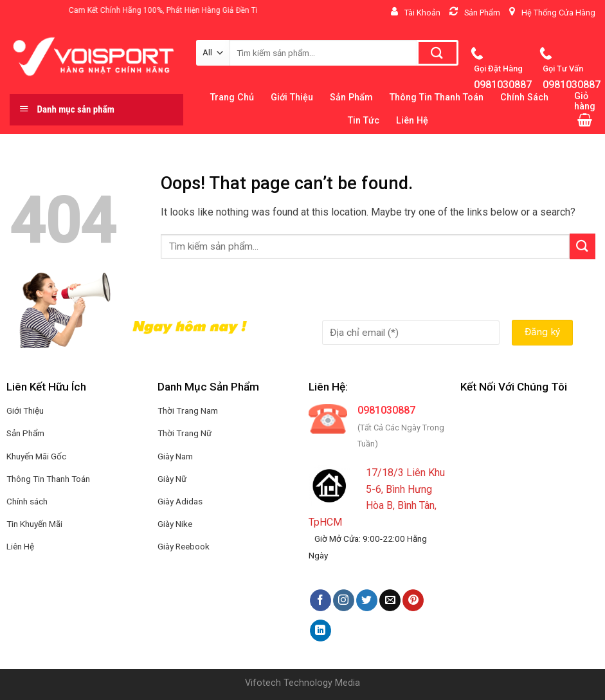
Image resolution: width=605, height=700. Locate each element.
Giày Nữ (172, 479)
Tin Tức (364, 121)
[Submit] (582, 246)
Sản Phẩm (25, 433)
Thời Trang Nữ (185, 433)
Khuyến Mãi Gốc (36, 456)
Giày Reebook (184, 546)
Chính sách (27, 501)
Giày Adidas (180, 501)
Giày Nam (175, 456)
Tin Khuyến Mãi (34, 524)
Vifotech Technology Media (302, 683)
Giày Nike (175, 524)
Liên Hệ (412, 121)
